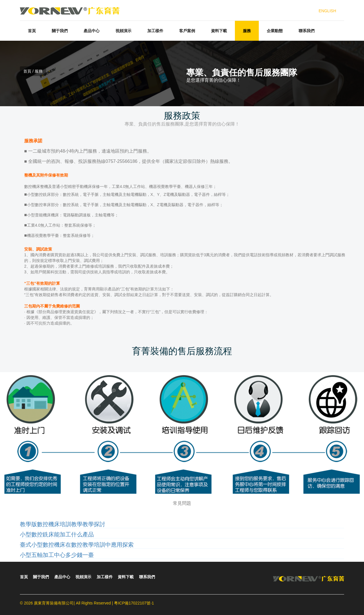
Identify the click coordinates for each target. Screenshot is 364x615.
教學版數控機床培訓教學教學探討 (63, 524)
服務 (247, 31)
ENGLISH (327, 11)
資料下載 (219, 31)
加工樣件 (155, 31)
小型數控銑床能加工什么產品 (57, 534)
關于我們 (60, 31)
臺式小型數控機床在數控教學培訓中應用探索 (77, 545)
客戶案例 (187, 31)
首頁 (32, 31)
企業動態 (275, 31)
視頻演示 (123, 31)
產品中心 (92, 31)
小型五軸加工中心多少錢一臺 (57, 555)
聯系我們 (307, 31)
